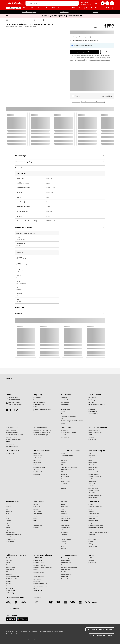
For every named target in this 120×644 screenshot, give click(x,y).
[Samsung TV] (9, 511)
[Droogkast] (91, 523)
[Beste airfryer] (65, 576)
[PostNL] (16, 602)
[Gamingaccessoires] (39, 577)
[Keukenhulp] (64, 514)
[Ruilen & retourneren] (39, 404)
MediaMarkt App (64, 12)
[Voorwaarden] (37, 400)
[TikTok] (18, 410)
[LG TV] (7, 516)
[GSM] (90, 453)
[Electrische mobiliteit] (39, 572)
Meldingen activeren (85, 52)
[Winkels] (63, 411)
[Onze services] (92, 397)
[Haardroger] (9, 560)
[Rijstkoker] (64, 549)
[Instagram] (14, 410)
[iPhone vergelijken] (66, 558)
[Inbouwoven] (92, 535)
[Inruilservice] (92, 407)
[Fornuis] (90, 509)
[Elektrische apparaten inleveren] (97, 404)
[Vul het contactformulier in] (16, 404)
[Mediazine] (36, 465)
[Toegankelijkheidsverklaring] (12, 634)
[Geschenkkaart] (65, 430)
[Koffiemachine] (65, 521)
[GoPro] (35, 516)
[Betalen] (8, 442)
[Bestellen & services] (39, 407)
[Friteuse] (63, 509)
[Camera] (36, 504)
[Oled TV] (8, 509)
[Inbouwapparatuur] (93, 516)
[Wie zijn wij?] (64, 397)
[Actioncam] (36, 509)
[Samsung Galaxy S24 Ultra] (95, 495)
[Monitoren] (64, 458)
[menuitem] (26, 8)
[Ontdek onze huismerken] (95, 432)
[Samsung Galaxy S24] (94, 491)
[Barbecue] (63, 511)
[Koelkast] (91, 504)
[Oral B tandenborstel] (11, 579)
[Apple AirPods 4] (10, 530)
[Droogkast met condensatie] (96, 528)
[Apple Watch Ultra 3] (93, 488)
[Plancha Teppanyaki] (66, 539)
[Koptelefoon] (9, 523)
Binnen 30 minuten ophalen (29, 12)
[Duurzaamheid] (65, 402)
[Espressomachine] (66, 523)
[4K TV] (7, 514)
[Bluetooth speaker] (11, 532)
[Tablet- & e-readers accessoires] (69, 467)
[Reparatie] (91, 402)
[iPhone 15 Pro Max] (93, 498)
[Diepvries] (91, 542)
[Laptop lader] (64, 484)
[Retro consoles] (37, 579)
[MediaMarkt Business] (67, 400)
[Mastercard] (58, 602)
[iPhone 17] (91, 460)
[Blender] (63, 546)
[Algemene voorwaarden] (12, 631)
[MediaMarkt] (15, 3)
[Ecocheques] (37, 474)
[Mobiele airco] (9, 588)
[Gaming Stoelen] (38, 591)
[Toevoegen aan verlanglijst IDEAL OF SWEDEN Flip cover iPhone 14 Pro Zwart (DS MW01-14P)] (107, 52)
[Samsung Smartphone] (94, 472)
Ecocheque (96, 12)
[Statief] (35, 521)
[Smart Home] (9, 558)
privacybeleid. (107, 61)
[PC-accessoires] (65, 477)
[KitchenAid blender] (66, 518)
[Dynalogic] (9, 608)
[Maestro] (51, 602)
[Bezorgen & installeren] (39, 402)
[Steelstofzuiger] (10, 570)
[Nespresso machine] (66, 528)
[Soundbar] (9, 521)
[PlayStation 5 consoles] (39, 563)
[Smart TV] (8, 507)
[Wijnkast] (91, 537)
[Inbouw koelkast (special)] (95, 507)
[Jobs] (62, 418)
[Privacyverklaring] (65, 404)
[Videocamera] (37, 507)
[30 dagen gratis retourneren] (13, 439)
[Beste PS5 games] (65, 572)
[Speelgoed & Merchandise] (40, 586)
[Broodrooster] (64, 551)
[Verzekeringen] (92, 400)
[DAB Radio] (9, 537)
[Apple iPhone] (92, 458)
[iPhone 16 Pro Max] (93, 467)
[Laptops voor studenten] (67, 456)
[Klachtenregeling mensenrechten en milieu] (72, 421)
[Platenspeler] (9, 544)
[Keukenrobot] (64, 516)
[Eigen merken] (37, 460)
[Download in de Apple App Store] (42, 432)
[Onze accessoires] (11, 453)
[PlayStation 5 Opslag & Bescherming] (43, 567)
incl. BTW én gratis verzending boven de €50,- (104, 28)
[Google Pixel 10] (92, 481)
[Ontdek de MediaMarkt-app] (41, 435)
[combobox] (54, 3)
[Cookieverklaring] (65, 409)
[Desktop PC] (64, 474)
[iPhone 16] (91, 465)
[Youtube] (11, 410)
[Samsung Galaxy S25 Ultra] (95, 477)
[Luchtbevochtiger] (10, 593)
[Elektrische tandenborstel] (13, 576)
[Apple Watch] (92, 486)
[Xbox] (35, 574)
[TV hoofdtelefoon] (11, 539)
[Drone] (35, 530)
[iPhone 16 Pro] (92, 493)
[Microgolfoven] (65, 532)
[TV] (7, 504)
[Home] (7, 20)
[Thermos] (63, 542)
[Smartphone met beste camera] (69, 567)
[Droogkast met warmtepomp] (96, 525)
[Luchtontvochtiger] (11, 590)
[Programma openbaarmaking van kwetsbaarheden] (46, 410)
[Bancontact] (36, 602)
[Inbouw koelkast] (93, 546)
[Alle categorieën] (13, 8)
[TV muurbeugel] (10, 542)
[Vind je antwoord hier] (15, 399)
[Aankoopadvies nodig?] (39, 467)
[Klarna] (95, 603)
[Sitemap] (63, 423)
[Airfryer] (63, 504)
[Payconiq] (43, 602)
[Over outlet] (91, 437)
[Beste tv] (63, 565)
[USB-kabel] (36, 528)
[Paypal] (87, 602)
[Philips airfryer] (65, 507)
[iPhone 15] (91, 470)
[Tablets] (63, 465)
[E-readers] (64, 463)
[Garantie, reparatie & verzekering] (15, 435)
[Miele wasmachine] (93, 521)
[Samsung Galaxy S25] (94, 474)
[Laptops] (63, 453)
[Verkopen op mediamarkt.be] (68, 416)
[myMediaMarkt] (10, 444)
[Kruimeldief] (9, 574)
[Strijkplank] (9, 583)
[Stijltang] (8, 563)
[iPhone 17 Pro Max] (93, 463)
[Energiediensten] (93, 411)
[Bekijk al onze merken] (94, 430)
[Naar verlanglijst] (107, 3)
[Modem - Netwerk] (66, 481)
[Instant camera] (37, 511)
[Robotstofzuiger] (10, 572)
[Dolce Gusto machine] (66, 530)
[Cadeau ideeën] (37, 458)
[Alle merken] (36, 470)
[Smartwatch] (92, 484)
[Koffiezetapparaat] (66, 525)
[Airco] (7, 586)
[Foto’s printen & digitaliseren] (68, 432)
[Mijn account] (103, 3)
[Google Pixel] (92, 479)
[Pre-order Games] (38, 560)
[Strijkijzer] (8, 581)
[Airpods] (8, 528)
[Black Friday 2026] (38, 472)
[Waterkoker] (64, 544)
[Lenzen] (35, 518)
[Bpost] (9, 602)
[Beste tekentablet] (66, 570)
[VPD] (23, 602)
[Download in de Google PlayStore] (42, 430)
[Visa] (73, 602)
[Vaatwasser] (92, 511)
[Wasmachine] (92, 518)
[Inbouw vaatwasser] (94, 514)
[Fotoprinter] (36, 523)
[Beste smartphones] (66, 574)
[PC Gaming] (36, 570)
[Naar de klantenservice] (12, 446)
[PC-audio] (63, 479)
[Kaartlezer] (64, 488)
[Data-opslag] (64, 460)
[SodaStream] (64, 537)
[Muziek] (35, 588)
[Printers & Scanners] (66, 470)
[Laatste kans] (37, 453)
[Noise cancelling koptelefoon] (13, 535)
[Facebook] (8, 410)
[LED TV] (8, 518)
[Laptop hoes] (64, 486)
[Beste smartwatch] (66, 560)
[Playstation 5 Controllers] (40, 565)
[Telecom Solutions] (93, 414)
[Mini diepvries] (92, 544)
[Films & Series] (37, 581)
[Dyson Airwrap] (10, 565)
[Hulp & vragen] (37, 397)
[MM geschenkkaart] (65, 602)
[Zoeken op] (28, 3)
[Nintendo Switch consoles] (40, 584)
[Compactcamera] (38, 514)
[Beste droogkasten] (66, 579)
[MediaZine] (64, 435)
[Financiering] (92, 409)
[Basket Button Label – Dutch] (112, 3)
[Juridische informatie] (66, 407)
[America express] (80, 602)
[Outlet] (90, 435)
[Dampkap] (91, 530)
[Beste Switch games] (66, 563)
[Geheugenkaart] (38, 525)
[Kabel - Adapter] (65, 472)
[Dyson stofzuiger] (10, 567)
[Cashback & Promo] (38, 456)
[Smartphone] (92, 456)
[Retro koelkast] (92, 539)
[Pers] (62, 414)
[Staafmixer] (64, 535)
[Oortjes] (8, 525)
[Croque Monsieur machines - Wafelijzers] (99, 532)
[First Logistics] (16, 608)
